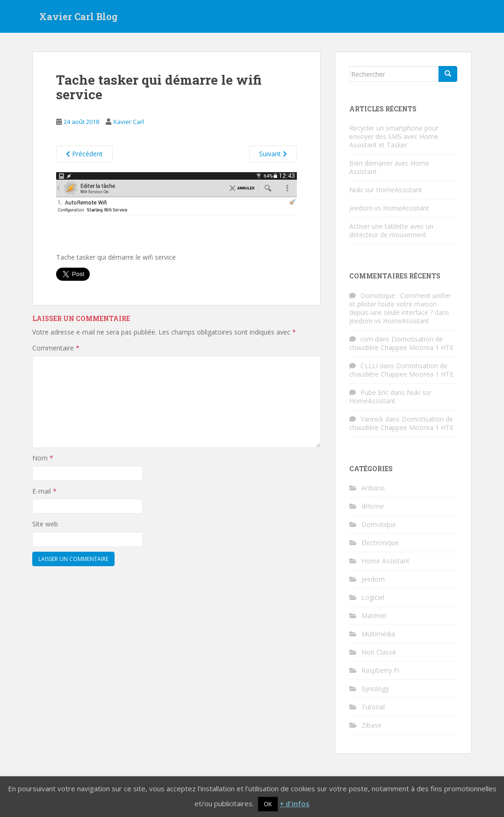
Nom (43, 458)
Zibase (371, 725)
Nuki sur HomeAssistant (386, 190)
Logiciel (373, 597)
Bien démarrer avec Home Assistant (389, 167)
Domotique (379, 524)
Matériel (374, 616)
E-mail (44, 491)
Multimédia (378, 634)
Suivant (273, 154)
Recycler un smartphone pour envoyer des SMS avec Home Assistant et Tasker (394, 136)
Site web (45, 524)
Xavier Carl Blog (79, 16)
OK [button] (268, 804)
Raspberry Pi (380, 670)
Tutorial (373, 707)
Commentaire (56, 348)
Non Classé (379, 652)
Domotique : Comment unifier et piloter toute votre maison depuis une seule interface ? (400, 304)
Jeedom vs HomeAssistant (389, 208)
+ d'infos (295, 803)
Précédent (84, 154)
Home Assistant (385, 561)
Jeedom (373, 579)
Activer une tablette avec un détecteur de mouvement (391, 230)
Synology (375, 689)
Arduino (373, 488)
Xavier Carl (129, 122)
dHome (373, 506)
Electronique (380, 543)
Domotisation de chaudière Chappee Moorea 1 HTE (401, 343)
